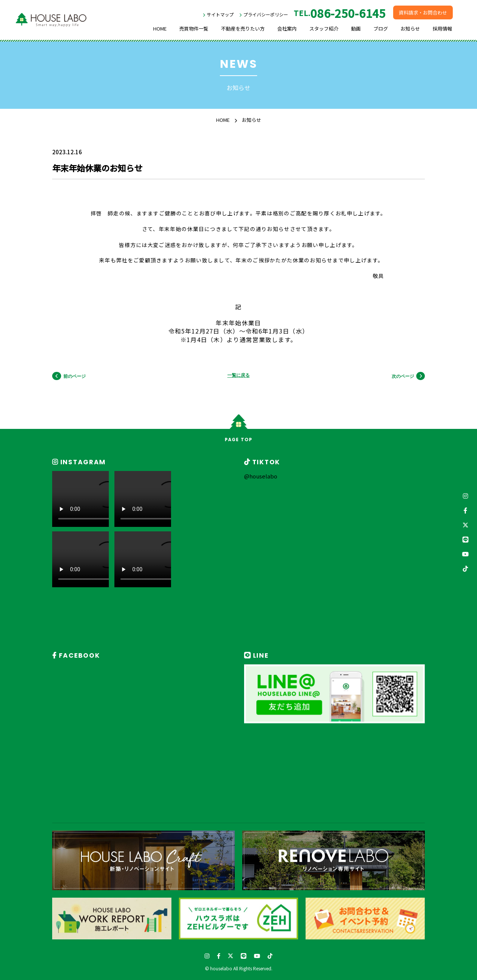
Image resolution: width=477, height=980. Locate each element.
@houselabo (261, 476)
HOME (160, 29)
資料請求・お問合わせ (423, 12)
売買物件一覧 (194, 29)
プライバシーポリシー (266, 14)
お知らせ (410, 29)
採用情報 (442, 29)
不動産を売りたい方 (243, 29)
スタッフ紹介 (324, 29)
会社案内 (287, 29)
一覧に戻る (238, 375)
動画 (356, 29)
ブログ (381, 29)
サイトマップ (220, 14)
